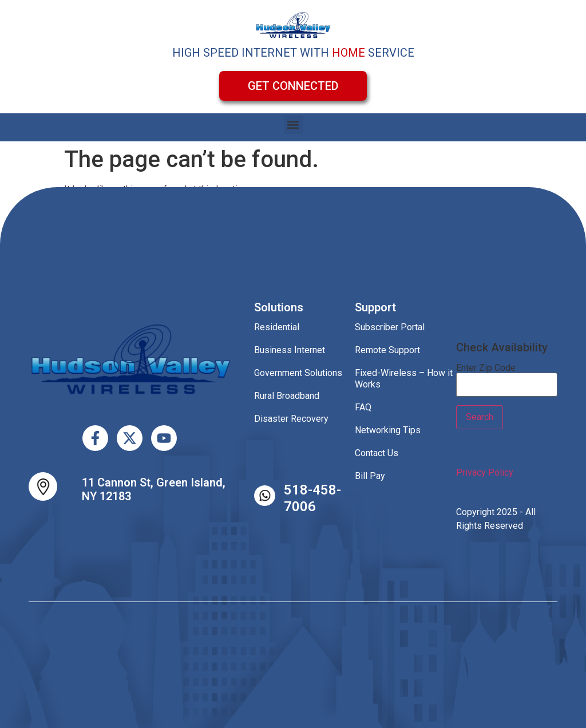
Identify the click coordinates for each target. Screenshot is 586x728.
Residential (277, 327)
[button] (293, 124)
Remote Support (387, 350)
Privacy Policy (485, 472)
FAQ (363, 407)
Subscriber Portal (390, 327)
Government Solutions (298, 373)
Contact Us (377, 453)
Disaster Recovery (291, 419)
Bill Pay (370, 476)
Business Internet (290, 350)
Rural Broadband (287, 396)
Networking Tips (388, 430)
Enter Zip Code (486, 368)
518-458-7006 (312, 498)
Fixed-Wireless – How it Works (404, 379)
